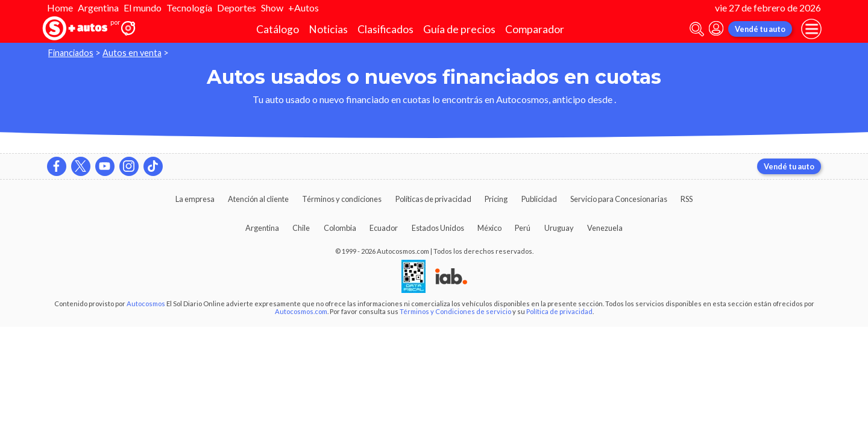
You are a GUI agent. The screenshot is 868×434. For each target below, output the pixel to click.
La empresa (195, 199)
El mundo (143, 8)
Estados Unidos (438, 228)
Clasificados (385, 29)
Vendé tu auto (760, 29)
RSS (687, 199)
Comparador (535, 29)
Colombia (340, 228)
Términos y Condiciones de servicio (455, 311)
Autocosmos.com (301, 311)
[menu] (811, 29)
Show (272, 8)
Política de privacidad (559, 311)
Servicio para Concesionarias (619, 199)
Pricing (496, 199)
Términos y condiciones (342, 199)
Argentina (98, 8)
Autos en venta (132, 53)
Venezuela (605, 228)
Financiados (71, 53)
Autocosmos (146, 303)
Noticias (328, 29)
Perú (523, 228)
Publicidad (539, 199)
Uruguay (559, 228)
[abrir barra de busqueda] (697, 29)
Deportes (237, 8)
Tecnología (189, 8)
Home (60, 8)
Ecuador (384, 228)
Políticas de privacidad (433, 199)
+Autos (303, 8)
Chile (301, 228)
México (489, 228)
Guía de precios (459, 29)
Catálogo (278, 29)
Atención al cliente (258, 199)
